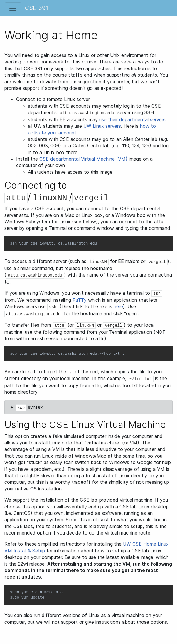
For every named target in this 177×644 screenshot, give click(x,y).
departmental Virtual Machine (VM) (83, 159)
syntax (29, 408)
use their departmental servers (132, 119)
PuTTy (80, 300)
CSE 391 (37, 8)
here (118, 306)
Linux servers (102, 126)
